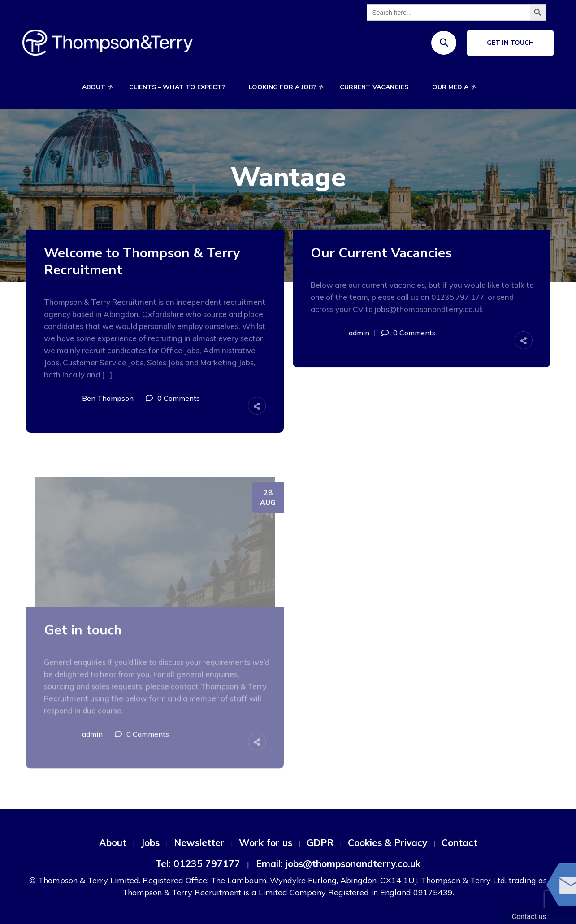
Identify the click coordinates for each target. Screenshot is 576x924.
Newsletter (199, 842)
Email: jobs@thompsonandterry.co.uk (338, 863)
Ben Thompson (108, 398)
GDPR (320, 842)
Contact (459, 842)
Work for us (266, 842)
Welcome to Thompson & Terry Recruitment (142, 262)
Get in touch (83, 633)
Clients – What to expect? (177, 87)
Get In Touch (510, 43)
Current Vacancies (374, 87)
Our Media (450, 87)
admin (359, 333)
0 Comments (179, 398)
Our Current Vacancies (381, 253)
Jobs (150, 842)
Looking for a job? (282, 87)
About (94, 87)
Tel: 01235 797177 (198, 863)
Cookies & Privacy (388, 842)
